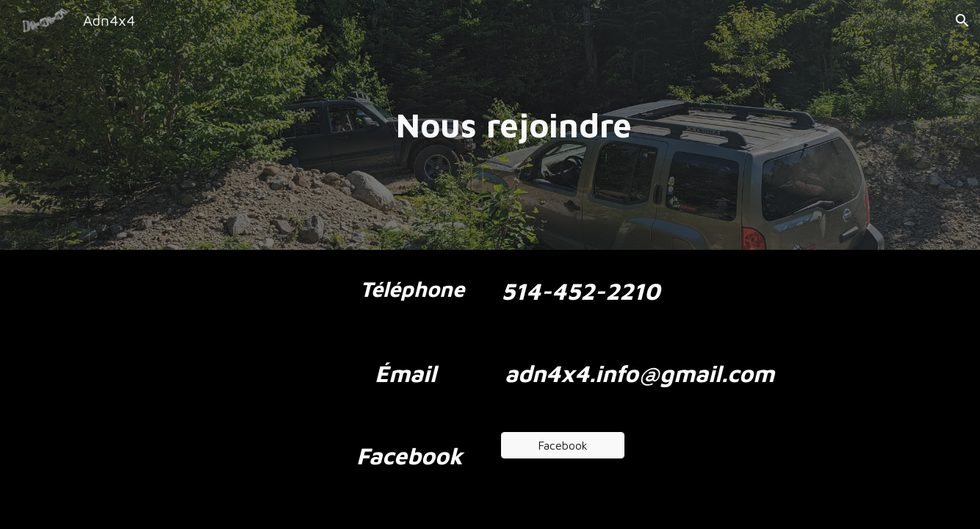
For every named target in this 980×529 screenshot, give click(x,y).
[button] (962, 21)
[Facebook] (563, 445)
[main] (490, 125)
